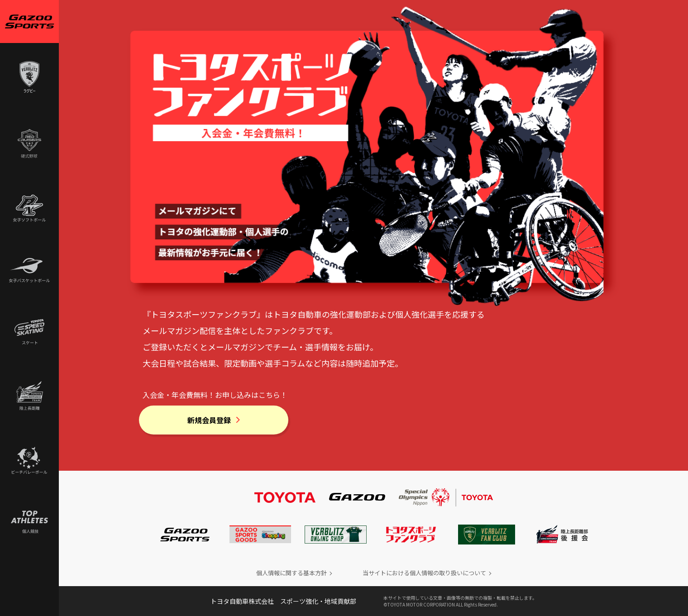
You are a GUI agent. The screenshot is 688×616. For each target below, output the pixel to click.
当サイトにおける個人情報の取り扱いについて (424, 573)
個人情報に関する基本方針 (291, 573)
